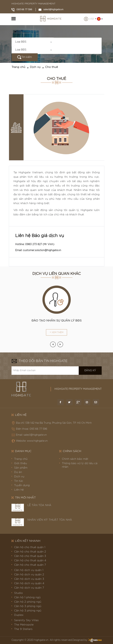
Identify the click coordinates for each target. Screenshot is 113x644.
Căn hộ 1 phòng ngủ (27, 597)
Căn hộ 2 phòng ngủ (28, 602)
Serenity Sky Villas (26, 620)
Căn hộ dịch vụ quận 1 (29, 570)
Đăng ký (90, 371)
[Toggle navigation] (14, 19)
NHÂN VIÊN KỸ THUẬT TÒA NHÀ (50, 520)
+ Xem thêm (56, 332)
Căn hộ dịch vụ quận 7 (29, 588)
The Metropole (24, 625)
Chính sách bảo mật (75, 459)
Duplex (19, 615)
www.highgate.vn (37, 441)
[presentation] (53, 344)
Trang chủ (18, 67)
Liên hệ (19, 490)
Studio (18, 593)
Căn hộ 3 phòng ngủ (28, 606)
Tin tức (19, 481)
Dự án (18, 472)
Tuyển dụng (22, 485)
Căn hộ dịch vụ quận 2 (29, 575)
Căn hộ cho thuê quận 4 (30, 561)
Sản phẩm (21, 468)
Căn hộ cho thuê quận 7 (30, 565)
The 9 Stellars (23, 629)
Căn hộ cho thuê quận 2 (30, 552)
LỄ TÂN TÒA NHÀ (39, 505)
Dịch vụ (35, 67)
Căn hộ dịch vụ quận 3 (29, 579)
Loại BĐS (21, 42)
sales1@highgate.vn (51, 10)
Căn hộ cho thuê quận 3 (30, 556)
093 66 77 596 (22, 10)
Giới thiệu (21, 463)
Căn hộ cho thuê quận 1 (30, 547)
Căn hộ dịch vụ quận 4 (29, 583)
